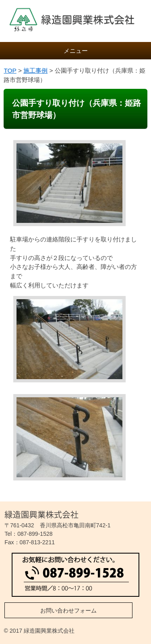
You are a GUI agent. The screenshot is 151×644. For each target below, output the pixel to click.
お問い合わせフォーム (68, 610)
